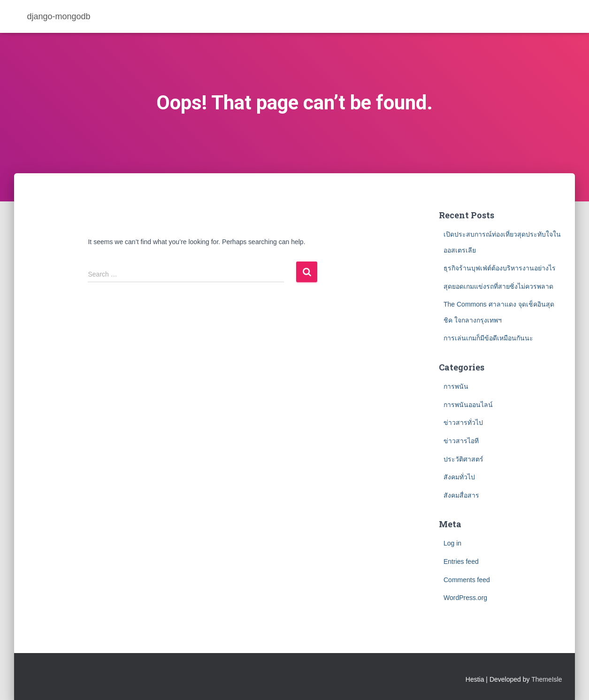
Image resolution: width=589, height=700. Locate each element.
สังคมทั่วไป (459, 477)
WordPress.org (465, 598)
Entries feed (461, 562)
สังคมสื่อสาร (461, 495)
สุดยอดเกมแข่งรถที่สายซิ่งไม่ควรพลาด (498, 286)
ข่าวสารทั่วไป (463, 423)
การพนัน (456, 386)
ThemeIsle (547, 679)
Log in (452, 543)
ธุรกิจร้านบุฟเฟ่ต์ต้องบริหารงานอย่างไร (501, 268)
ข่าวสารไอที (461, 441)
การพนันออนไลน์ (468, 405)
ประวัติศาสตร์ (463, 459)
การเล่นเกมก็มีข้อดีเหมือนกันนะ (488, 338)
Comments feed (467, 580)
